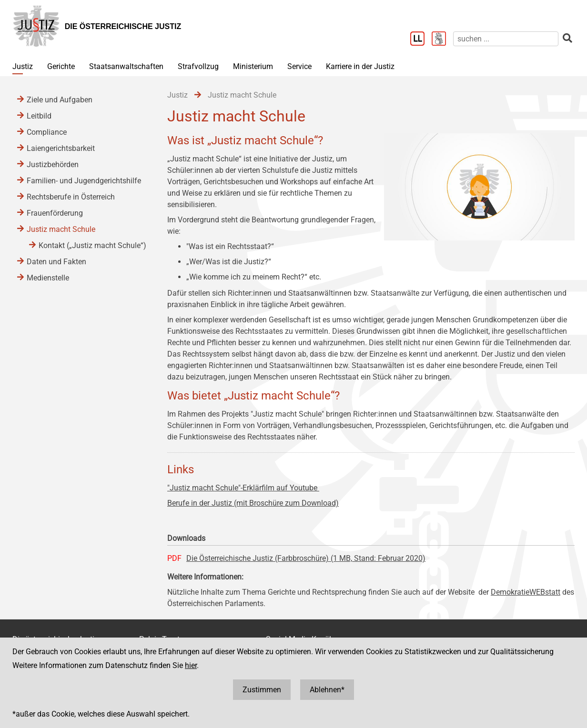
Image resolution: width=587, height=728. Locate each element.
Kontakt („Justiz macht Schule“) (92, 245)
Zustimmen (262, 690)
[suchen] (506, 39)
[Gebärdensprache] (442, 40)
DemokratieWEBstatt (526, 592)
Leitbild (39, 116)
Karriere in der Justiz (360, 66)
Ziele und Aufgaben (60, 100)
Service (299, 66)
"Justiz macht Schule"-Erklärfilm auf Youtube (243, 488)
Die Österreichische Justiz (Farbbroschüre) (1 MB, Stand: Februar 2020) (306, 558)
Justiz (23, 66)
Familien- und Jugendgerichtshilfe (84, 181)
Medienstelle (48, 278)
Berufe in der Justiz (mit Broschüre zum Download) (253, 503)
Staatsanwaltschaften (126, 66)
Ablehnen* (327, 690)
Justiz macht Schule (61, 229)
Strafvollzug (198, 66)
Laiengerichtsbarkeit (61, 148)
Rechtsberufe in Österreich (71, 197)
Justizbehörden (53, 165)
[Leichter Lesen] (421, 40)
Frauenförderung (55, 213)
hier (191, 665)
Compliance (47, 132)
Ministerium (253, 66)
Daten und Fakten (56, 262)
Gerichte (61, 66)
